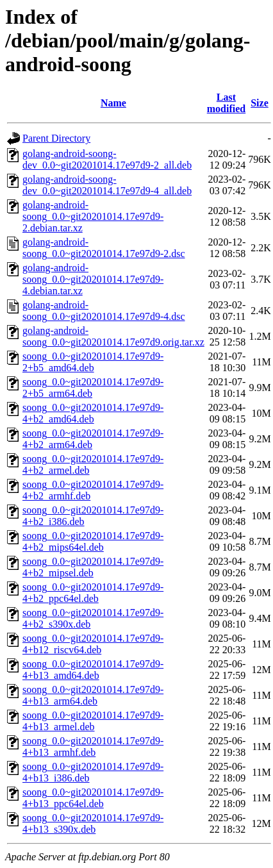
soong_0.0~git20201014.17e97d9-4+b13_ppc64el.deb (93, 798)
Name (113, 103)
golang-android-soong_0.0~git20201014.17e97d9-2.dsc (104, 248)
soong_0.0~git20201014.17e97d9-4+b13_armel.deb (93, 721)
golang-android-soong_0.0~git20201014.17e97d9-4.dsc (104, 311)
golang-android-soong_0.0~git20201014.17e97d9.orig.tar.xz (113, 336)
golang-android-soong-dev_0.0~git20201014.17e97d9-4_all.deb (107, 185)
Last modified (226, 103)
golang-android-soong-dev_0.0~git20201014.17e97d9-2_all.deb (107, 159)
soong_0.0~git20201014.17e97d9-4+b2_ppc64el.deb (93, 593)
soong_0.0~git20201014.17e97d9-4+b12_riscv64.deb (93, 644)
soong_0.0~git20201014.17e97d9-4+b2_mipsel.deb (93, 567)
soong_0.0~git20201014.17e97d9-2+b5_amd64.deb (93, 362)
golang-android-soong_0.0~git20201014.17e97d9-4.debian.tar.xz (93, 279)
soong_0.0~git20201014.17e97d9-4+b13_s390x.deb (93, 823)
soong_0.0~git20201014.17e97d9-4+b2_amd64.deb (93, 413)
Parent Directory (56, 138)
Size (260, 103)
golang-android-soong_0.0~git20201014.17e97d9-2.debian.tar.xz (93, 216)
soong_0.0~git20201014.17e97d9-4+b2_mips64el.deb (93, 541)
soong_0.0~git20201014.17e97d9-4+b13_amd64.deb (93, 670)
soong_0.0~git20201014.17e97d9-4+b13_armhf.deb (93, 747)
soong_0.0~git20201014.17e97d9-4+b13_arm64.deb (93, 695)
